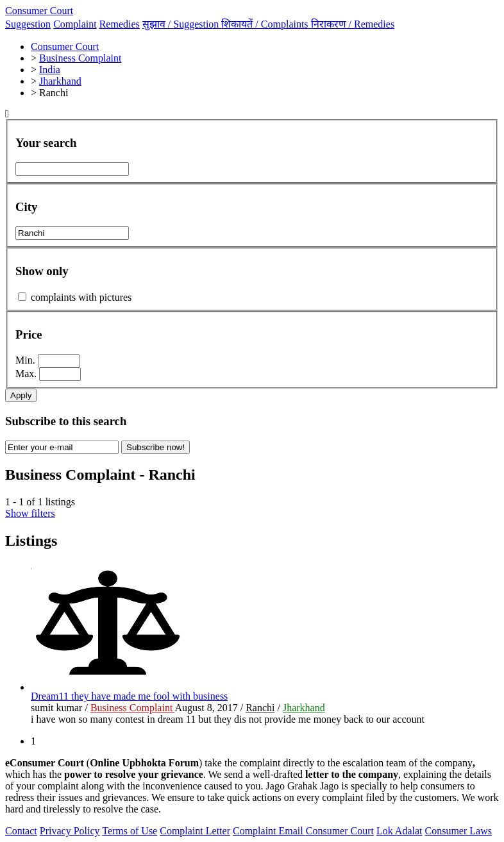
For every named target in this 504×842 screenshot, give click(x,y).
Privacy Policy (70, 831)
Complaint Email (269, 831)
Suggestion (28, 24)
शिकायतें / (266, 24)
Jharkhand (304, 708)
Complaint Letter (195, 831)
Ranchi (260, 708)
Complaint (75, 24)
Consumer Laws (458, 831)
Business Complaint (133, 708)
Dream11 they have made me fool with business (129, 696)
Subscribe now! (155, 447)
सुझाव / (182, 24)
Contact (21, 831)
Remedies (120, 24)
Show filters (30, 513)
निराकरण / (353, 24)
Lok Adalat (399, 831)
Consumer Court (39, 11)
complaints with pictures (81, 297)
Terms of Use (130, 831)
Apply (21, 395)
